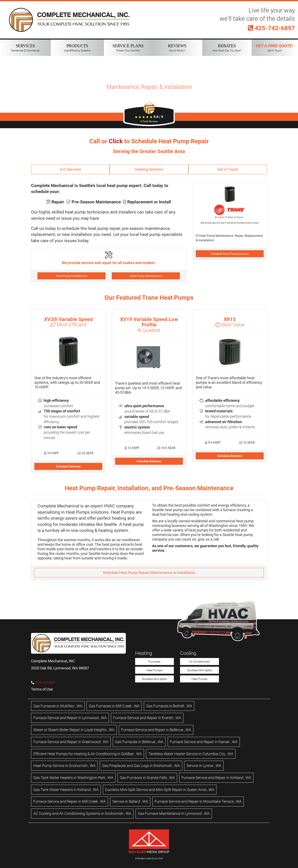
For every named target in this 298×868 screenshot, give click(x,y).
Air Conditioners (199, 662)
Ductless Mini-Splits (154, 679)
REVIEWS (177, 48)
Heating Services (149, 169)
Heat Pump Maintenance (146, 276)
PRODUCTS (77, 48)
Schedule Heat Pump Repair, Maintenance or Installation (149, 573)
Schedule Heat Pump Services (230, 254)
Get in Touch (228, 169)
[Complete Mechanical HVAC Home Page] (69, 20)
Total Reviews (149, 121)
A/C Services (70, 169)
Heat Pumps (154, 670)
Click (116, 141)
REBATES (227, 48)
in (58, 706)
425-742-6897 (271, 28)
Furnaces (154, 662)
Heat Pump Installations (72, 276)
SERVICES (25, 48)
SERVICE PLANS (128, 48)
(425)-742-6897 (45, 683)
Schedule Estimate (68, 466)
